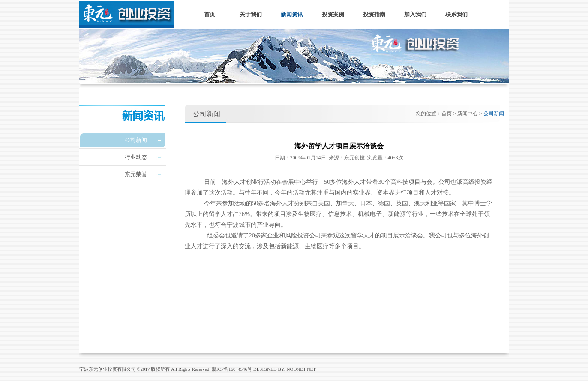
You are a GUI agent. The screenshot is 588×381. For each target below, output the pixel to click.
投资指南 (374, 14)
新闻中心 (468, 114)
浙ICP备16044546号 (232, 369)
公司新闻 (136, 140)
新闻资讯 (292, 14)
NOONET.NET (301, 369)
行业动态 (136, 157)
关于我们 (251, 14)
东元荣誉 (136, 174)
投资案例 (333, 14)
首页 (210, 14)
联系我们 (456, 14)
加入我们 (415, 14)
